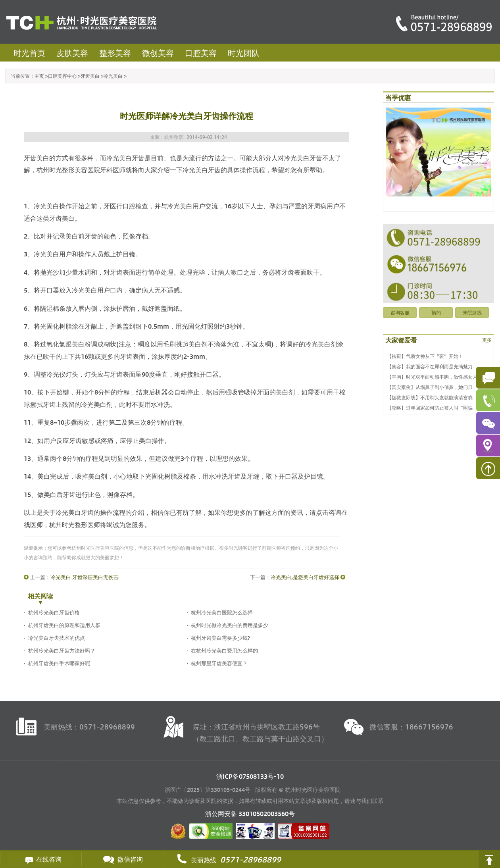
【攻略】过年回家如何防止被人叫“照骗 (430, 408)
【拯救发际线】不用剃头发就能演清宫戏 (430, 397)
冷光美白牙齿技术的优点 (57, 638)
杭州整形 (174, 137)
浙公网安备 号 (250, 813)
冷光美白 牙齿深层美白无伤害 (85, 577)
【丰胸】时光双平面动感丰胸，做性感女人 (432, 377)
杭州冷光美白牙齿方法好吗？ (62, 650)
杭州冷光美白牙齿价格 (54, 612)
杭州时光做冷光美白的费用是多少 (230, 625)
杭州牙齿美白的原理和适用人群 (64, 625)
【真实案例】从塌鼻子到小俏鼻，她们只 (430, 387)
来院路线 (472, 312)
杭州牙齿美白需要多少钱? (220, 638)
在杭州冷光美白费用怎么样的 (224, 650)
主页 (39, 76)
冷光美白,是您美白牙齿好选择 (305, 577)
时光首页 (29, 53)
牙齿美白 (90, 76)
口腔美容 (201, 53)
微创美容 (158, 53)
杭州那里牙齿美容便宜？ (219, 663)
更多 (487, 340)
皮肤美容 (72, 53)
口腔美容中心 (62, 76)
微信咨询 (122, 859)
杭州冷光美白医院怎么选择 (222, 612)
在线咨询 (41, 859)
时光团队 (244, 53)
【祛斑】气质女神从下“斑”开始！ (425, 356)
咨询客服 (400, 312)
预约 (436, 312)
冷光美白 (113, 76)
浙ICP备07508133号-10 (250, 776)
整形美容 (115, 53)
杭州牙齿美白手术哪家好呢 (59, 663)
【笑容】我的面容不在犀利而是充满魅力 (430, 366)
